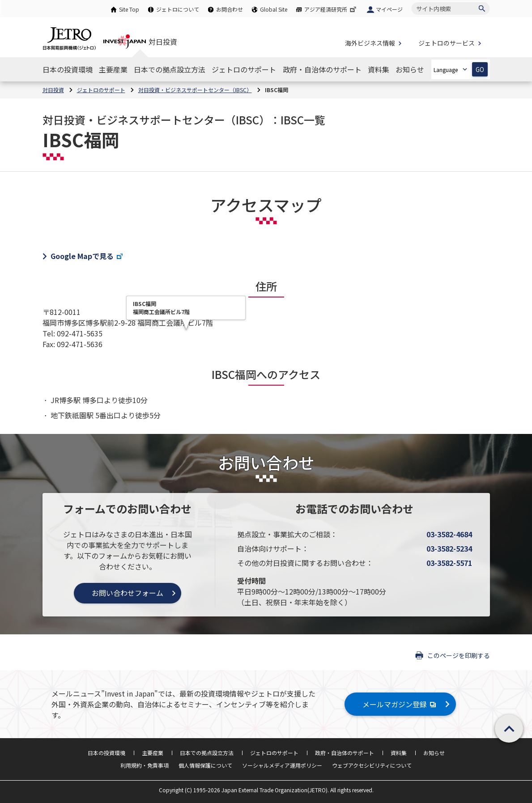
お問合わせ (230, 9)
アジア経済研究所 (331, 9)
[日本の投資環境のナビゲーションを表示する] (68, 69)
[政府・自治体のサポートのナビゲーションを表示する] (322, 69)
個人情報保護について (205, 765)
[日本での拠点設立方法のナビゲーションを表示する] (170, 69)
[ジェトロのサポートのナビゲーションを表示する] (244, 69)
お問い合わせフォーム (128, 593)
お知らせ (434, 753)
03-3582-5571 (449, 563)
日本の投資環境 (106, 753)
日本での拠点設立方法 (207, 753)
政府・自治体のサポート (345, 753)
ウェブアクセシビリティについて (372, 765)
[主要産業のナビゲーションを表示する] (113, 69)
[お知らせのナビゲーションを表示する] (410, 69)
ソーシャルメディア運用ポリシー (282, 765)
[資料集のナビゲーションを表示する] (379, 69)
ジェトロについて (178, 9)
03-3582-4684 (449, 534)
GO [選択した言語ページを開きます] (480, 70)
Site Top (129, 9)
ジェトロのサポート (274, 753)
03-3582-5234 (449, 548)
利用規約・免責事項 (145, 765)
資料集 (399, 753)
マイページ (389, 9)
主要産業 (153, 753)
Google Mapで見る (87, 256)
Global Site (274, 9)
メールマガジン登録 (400, 704)
